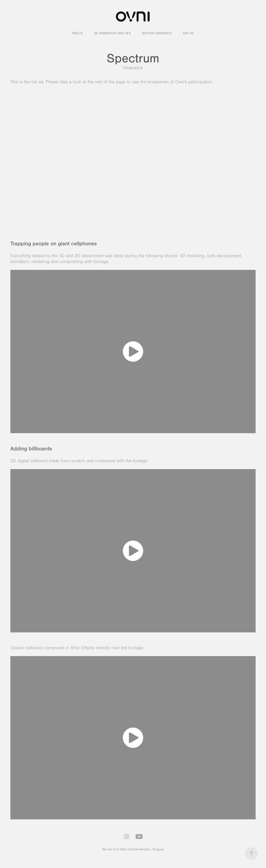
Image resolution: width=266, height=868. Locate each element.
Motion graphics (157, 33)
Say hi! (188, 33)
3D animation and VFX (112, 33)
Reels (77, 33)
